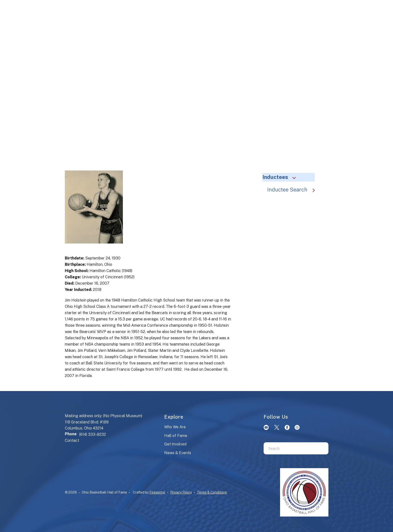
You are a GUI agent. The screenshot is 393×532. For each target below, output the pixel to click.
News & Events (178, 453)
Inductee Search (293, 190)
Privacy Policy (181, 492)
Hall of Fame (176, 436)
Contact (72, 440)
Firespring (157, 492)
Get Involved (175, 444)
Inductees (281, 177)
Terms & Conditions (212, 492)
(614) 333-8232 (93, 434)
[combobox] (290, 448)
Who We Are (175, 427)
